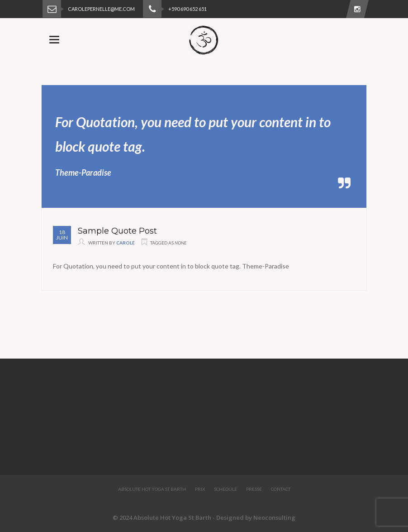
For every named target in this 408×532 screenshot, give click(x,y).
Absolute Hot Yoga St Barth (152, 489)
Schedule (225, 489)
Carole (126, 243)
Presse (254, 489)
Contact (281, 489)
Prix (200, 489)
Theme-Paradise (83, 173)
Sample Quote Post (117, 231)
